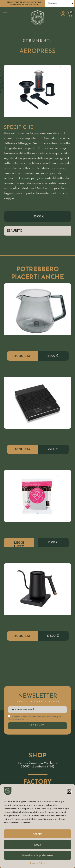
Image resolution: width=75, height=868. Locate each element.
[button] (69, 792)
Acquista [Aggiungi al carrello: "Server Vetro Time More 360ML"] (22, 356)
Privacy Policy (37, 863)
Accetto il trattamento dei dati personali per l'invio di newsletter (34, 718)
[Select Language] (59, 3)
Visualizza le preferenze (37, 855)
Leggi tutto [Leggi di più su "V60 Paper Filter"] (19, 544)
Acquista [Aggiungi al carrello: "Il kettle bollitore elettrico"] (22, 636)
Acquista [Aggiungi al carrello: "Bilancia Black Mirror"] (22, 449)
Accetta (37, 834)
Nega (38, 845)
